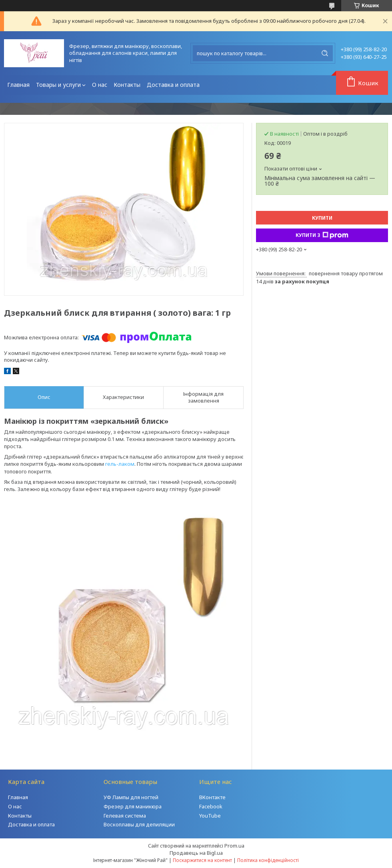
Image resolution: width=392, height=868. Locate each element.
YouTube (210, 816)
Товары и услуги (58, 85)
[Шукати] (325, 53)
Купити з (322, 235)
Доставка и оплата (173, 85)
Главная (18, 85)
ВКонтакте (212, 797)
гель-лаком (120, 464)
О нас (100, 85)
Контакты (127, 85)
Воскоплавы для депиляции (139, 824)
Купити (322, 218)
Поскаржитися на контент (202, 860)
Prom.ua (234, 846)
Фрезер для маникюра (133, 806)
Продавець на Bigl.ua (196, 853)
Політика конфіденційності (268, 860)
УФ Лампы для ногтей (131, 797)
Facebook (211, 806)
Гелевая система (125, 816)
